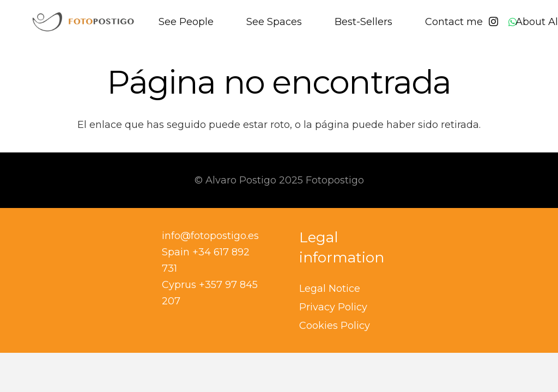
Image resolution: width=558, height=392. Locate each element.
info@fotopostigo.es (210, 236)
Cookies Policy (335, 326)
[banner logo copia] (83, 22)
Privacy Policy (333, 307)
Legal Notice (330, 289)
